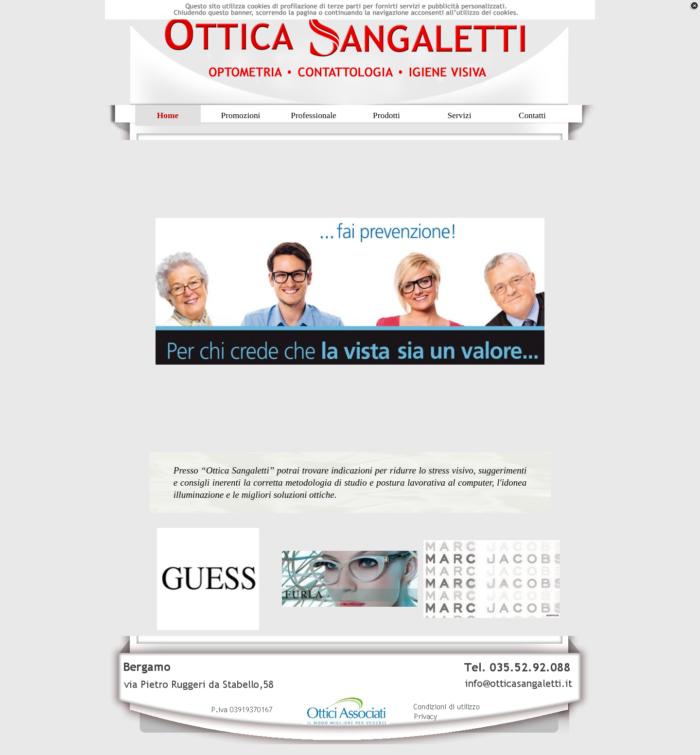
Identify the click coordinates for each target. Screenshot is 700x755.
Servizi (459, 115)
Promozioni (241, 115)
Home (168, 115)
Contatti (532, 115)
